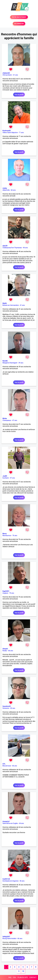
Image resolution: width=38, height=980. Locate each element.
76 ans (15, 535)
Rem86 (5, 361)
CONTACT (33, 977)
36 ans (22, 881)
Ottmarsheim (7, 75)
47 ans (15, 420)
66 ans (13, 190)
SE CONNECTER (19, 24)
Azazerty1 (6, 821)
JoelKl (5, 476)
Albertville (6, 190)
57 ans (12, 478)
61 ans (15, 75)
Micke (5, 418)
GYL (4, 764)
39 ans (21, 363)
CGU (14, 977)
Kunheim (6, 478)
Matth (5, 303)
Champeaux (7, 420)
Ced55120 (6, 879)
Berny (5, 534)
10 (23, 971)
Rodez (5, 651)
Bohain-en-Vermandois (11, 305)
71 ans (21, 133)
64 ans (21, 823)
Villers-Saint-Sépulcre (10, 133)
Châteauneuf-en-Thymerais (12, 248)
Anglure (5, 593)
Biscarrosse (7, 766)
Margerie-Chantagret (10, 363)
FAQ (10, 977)
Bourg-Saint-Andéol (9, 938)
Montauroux (7, 535)
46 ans (25, 248)
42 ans (13, 708)
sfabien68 (6, 73)
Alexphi (5, 649)
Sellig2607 (6, 937)
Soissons (6, 708)
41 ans (22, 305)
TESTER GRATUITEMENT (19, 17)
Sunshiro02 (7, 706)
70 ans (12, 593)
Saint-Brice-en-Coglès (10, 823)
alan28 (5, 246)
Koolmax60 (7, 131)
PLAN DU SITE (23, 977)
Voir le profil (19, 95)
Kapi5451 (6, 591)
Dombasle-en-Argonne (10, 881)
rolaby (5, 188)
